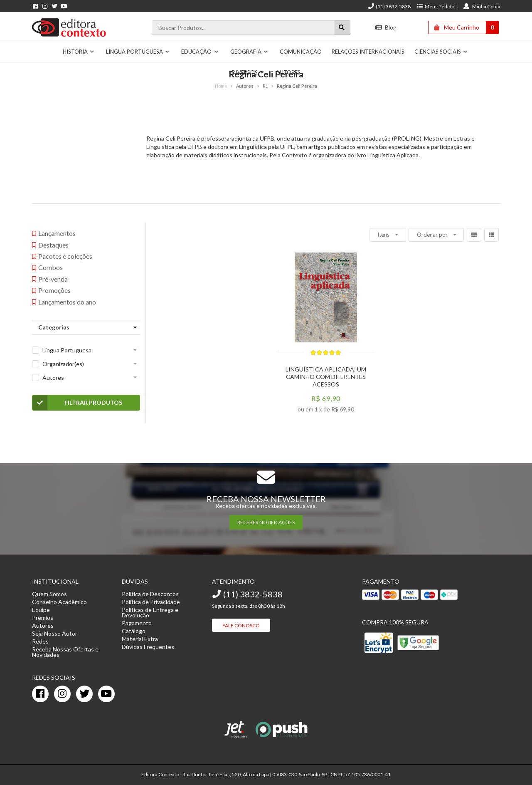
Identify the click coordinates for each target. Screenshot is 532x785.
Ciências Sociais (441, 52)
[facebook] (40, 694)
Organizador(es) (63, 364)
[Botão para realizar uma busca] (342, 28)
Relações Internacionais (368, 52)
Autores (288, 72)
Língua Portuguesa (138, 52)
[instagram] (62, 694)
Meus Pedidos (437, 6)
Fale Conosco (241, 625)
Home (221, 86)
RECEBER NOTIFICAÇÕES (266, 522)
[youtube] (106, 694)
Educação (200, 52)
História (79, 52)
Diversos (248, 72)
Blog (386, 27)
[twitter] (84, 694)
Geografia (249, 52)
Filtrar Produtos (78, 403)
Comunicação (301, 52)
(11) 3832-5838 (389, 6)
